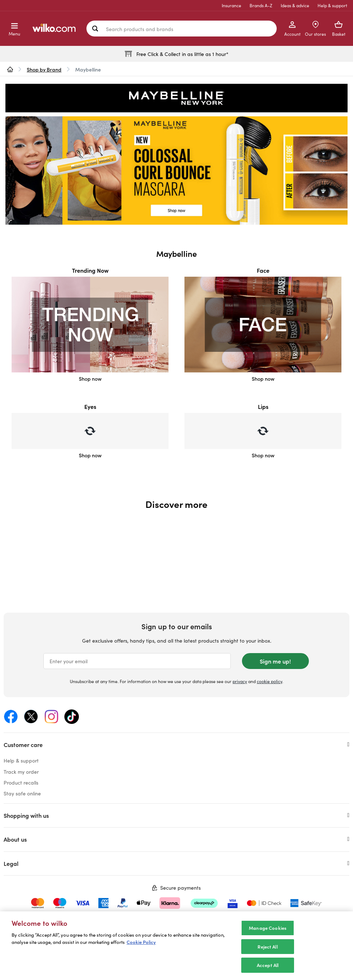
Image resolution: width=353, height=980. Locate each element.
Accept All (268, 965)
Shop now (90, 379)
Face (263, 270)
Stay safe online (22, 793)
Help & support (332, 5)
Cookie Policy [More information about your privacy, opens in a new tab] (141, 942)
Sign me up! (275, 661)
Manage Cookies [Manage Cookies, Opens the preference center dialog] (268, 928)
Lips (263, 406)
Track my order (21, 772)
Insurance (231, 5)
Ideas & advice (295, 5)
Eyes (90, 406)
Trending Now (90, 270)
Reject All (267, 947)
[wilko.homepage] (10, 69)
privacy (240, 681)
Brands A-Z (261, 5)
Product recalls (21, 782)
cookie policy (269, 681)
